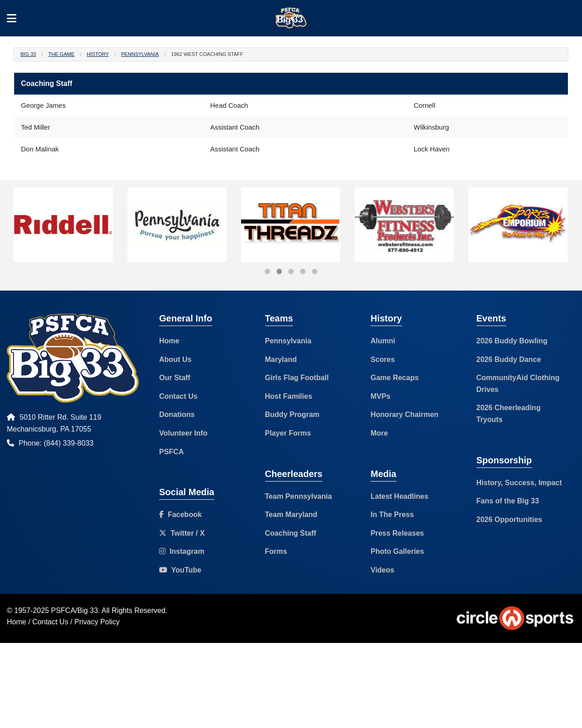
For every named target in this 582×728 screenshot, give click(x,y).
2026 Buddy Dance (509, 359)
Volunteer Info (183, 433)
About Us (175, 359)
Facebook (181, 515)
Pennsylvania (140, 54)
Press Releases (397, 533)
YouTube (180, 570)
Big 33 (28, 54)
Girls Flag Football (297, 378)
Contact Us (178, 396)
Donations (177, 414)
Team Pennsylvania (299, 496)
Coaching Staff (291, 533)
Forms (276, 551)
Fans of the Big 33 (508, 501)
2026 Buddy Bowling (512, 341)
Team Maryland (291, 515)
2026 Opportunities (509, 520)
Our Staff (175, 378)
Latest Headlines (399, 496)
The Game (61, 54)
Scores (383, 359)
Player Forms (288, 433)
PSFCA (171, 452)
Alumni (383, 341)
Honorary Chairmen (404, 414)
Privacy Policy (97, 622)
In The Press (392, 515)
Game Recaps (395, 378)
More (379, 433)
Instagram (182, 551)
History (98, 54)
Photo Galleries (397, 551)
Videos (382, 570)
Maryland (281, 359)
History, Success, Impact (519, 483)
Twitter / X (182, 533)
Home (169, 341)
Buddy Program (292, 414)
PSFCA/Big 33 (74, 610)
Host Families (289, 396)
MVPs (381, 396)
